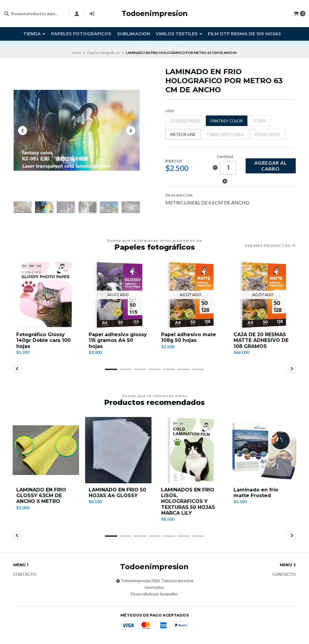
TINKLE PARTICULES (225, 134)
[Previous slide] (23, 131)
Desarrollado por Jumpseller (154, 595)
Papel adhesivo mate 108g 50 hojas (189, 338)
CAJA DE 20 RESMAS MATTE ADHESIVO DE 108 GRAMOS (261, 341)
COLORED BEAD (185, 121)
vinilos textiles (179, 34)
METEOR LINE (183, 134)
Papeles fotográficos (81, 34)
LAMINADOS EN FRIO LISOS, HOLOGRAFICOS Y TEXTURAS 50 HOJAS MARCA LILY (188, 502)
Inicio (76, 53)
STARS (260, 121)
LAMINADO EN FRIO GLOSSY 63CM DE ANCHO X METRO (41, 496)
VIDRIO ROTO (267, 134)
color (170, 111)
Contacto (25, 576)
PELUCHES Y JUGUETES (154, 47)
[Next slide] (131, 131)
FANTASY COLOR (227, 121)
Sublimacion (134, 34)
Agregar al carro (271, 166)
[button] (111, 370)
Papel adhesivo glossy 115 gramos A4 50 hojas (118, 341)
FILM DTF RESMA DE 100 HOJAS (244, 34)
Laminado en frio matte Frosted (256, 494)
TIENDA (34, 34)
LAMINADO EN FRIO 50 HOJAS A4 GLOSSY (117, 494)
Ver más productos (270, 247)
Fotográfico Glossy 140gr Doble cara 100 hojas (43, 341)
